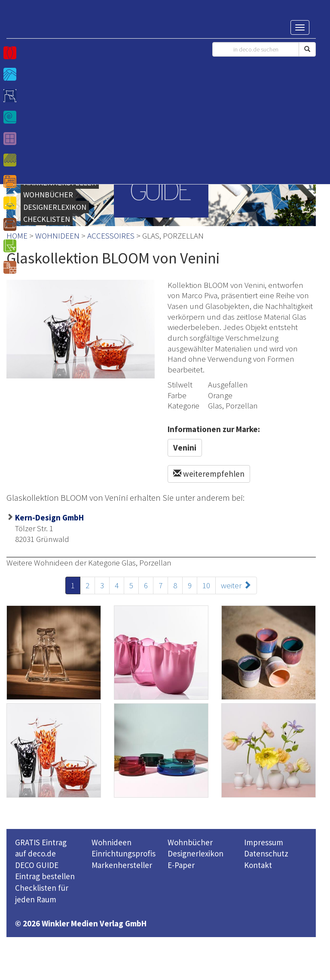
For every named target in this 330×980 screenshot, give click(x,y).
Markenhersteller (122, 865)
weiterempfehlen (209, 474)
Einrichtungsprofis (124, 853)
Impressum (264, 842)
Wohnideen (112, 842)
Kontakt (258, 865)
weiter (236, 585)
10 (206, 585)
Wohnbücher (190, 842)
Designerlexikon (196, 853)
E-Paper (181, 865)
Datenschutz (266, 853)
